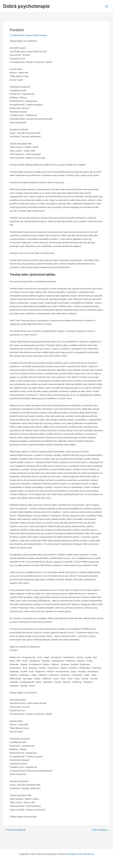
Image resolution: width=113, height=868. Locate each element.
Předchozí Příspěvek (15, 830)
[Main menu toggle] (107, 6)
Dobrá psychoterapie (26, 6)
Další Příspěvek (101, 830)
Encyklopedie (17, 35)
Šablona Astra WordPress (82, 854)
